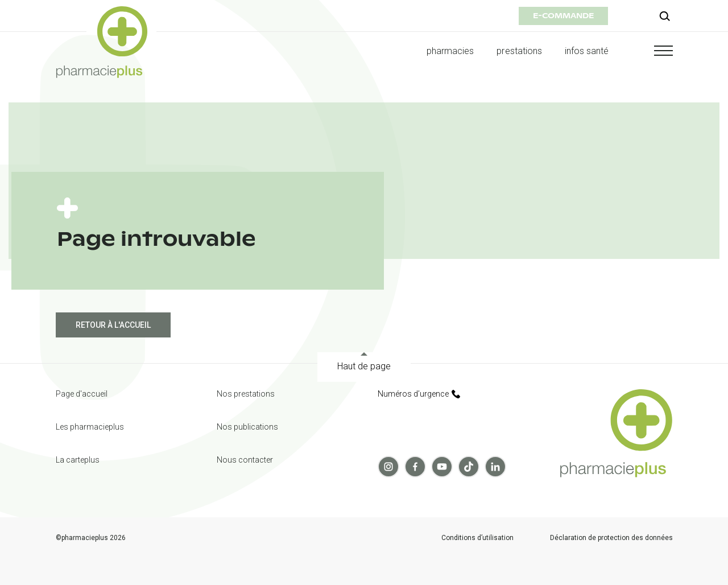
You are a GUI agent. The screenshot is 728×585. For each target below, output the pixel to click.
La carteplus (78, 460)
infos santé (587, 51)
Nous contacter (245, 460)
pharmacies (450, 51)
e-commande (563, 16)
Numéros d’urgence (419, 394)
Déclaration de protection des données (611, 538)
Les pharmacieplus (90, 427)
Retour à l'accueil (113, 325)
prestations (519, 51)
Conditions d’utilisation (477, 538)
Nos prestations (246, 394)
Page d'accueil (82, 394)
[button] (652, 51)
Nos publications (247, 427)
